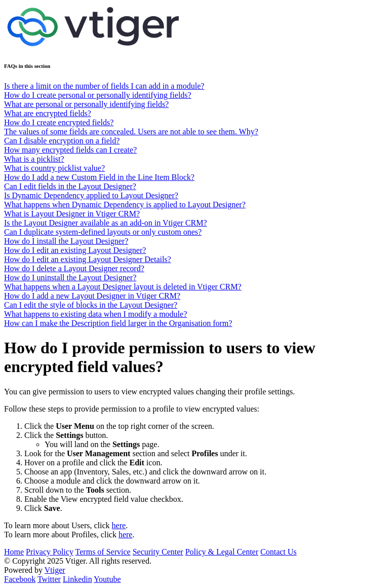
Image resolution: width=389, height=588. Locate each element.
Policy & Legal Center (222, 552)
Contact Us (279, 552)
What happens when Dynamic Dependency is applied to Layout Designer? (125, 205)
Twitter (49, 579)
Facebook (20, 579)
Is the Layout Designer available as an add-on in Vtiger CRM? (105, 223)
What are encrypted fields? (48, 113)
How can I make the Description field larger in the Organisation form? (118, 323)
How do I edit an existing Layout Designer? (75, 250)
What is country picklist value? (54, 168)
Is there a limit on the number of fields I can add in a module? (104, 86)
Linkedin (77, 579)
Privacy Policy (50, 552)
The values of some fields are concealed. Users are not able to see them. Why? (131, 132)
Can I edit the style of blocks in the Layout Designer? (91, 305)
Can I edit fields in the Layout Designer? (70, 186)
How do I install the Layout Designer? (66, 241)
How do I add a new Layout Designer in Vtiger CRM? (92, 296)
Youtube (107, 579)
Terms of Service (103, 552)
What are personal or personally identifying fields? (86, 104)
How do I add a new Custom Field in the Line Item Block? (99, 177)
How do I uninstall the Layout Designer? (70, 278)
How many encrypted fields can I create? (70, 150)
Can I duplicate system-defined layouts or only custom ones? (103, 232)
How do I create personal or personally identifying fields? (98, 95)
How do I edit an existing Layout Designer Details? (88, 259)
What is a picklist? (34, 159)
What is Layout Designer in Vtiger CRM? (72, 214)
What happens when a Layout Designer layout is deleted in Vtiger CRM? (123, 287)
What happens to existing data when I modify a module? (95, 314)
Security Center (158, 552)
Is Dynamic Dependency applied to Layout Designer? (91, 195)
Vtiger (55, 570)
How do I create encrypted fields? (59, 122)
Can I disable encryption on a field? (62, 141)
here (119, 525)
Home (14, 552)
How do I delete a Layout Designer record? (74, 268)
